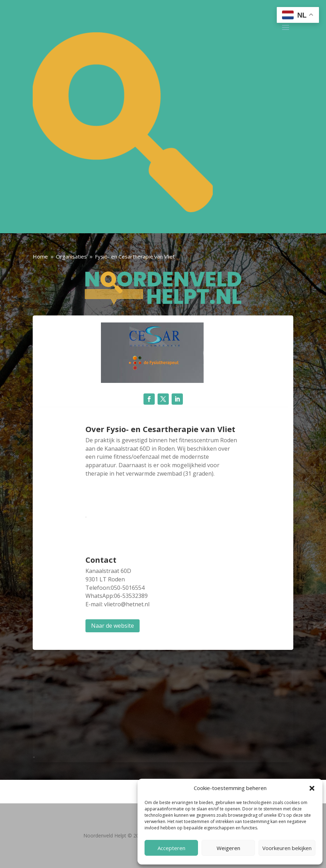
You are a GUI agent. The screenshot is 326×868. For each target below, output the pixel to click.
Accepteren (171, 848)
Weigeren (228, 848)
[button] (312, 788)
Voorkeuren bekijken (287, 848)
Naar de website (113, 626)
